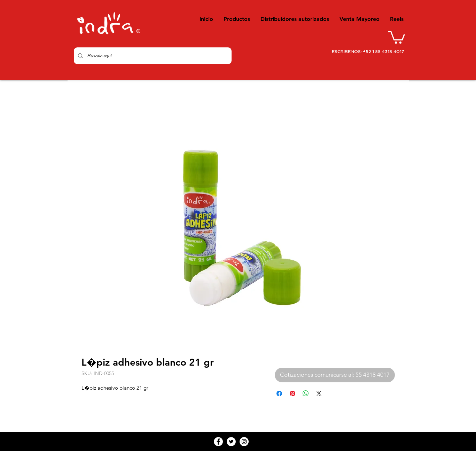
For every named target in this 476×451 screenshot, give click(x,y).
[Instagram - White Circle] (244, 442)
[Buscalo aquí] (152, 56)
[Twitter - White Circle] (231, 442)
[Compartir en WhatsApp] (306, 393)
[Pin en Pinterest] (292, 393)
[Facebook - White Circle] (218, 442)
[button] (397, 37)
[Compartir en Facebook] (279, 393)
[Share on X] (319, 393)
